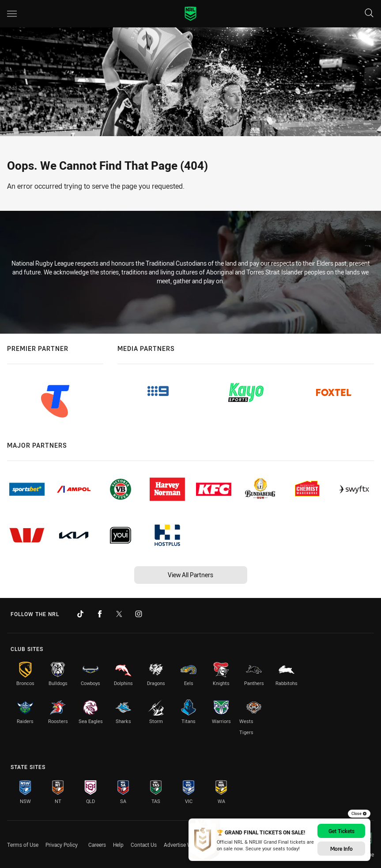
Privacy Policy (62, 845)
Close (359, 814)
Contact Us (144, 845)
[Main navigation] (12, 14)
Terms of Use (23, 845)
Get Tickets (341, 831)
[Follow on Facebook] (100, 614)
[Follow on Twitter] (119, 614)
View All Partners (190, 575)
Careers (97, 845)
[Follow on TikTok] (80, 614)
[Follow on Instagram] (139, 614)
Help (118, 845)
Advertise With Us (185, 845)
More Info (341, 849)
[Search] (369, 13)
